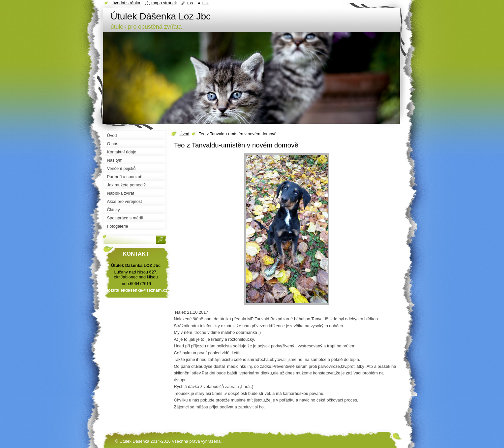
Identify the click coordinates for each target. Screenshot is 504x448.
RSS (190, 3)
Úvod (185, 134)
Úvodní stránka (127, 3)
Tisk (206, 3)
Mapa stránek (164, 3)
